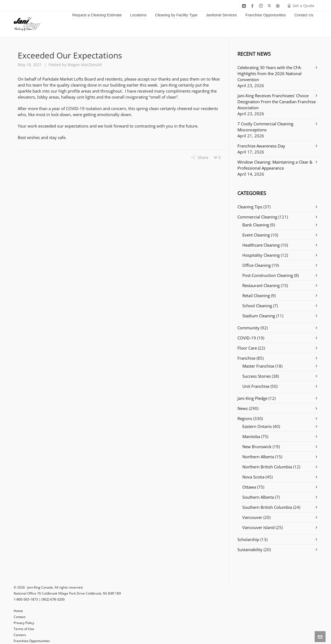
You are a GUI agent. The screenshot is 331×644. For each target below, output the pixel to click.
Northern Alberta (258, 457)
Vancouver (252, 517)
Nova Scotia (253, 477)
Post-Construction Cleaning (268, 275)
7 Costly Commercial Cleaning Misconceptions (265, 127)
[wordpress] (279, 6)
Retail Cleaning (256, 296)
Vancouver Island (258, 527)
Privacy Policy (24, 623)
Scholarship (248, 539)
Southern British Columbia (267, 507)
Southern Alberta (258, 497)
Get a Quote (301, 6)
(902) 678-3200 (53, 599)
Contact (20, 617)
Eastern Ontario (257, 426)
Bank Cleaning (256, 225)
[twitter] (270, 6)
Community (248, 328)
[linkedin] (245, 6)
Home (18, 611)
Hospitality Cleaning (261, 255)
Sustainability (250, 550)
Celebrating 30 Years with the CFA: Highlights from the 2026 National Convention (269, 73)
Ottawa (249, 487)
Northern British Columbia (267, 467)
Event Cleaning (256, 235)
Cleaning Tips (250, 207)
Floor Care (247, 348)
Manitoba (251, 436)
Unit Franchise (256, 386)
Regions (245, 418)
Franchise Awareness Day (261, 146)
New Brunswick (257, 447)
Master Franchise (258, 366)
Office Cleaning (257, 265)
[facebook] (253, 6)
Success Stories (257, 376)
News (243, 408)
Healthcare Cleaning (261, 245)
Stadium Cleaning (259, 316)
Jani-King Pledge (252, 398)
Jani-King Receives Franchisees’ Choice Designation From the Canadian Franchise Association (277, 102)
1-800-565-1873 (26, 599)
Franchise (246, 358)
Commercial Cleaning (257, 217)
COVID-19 (247, 338)
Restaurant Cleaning (261, 285)
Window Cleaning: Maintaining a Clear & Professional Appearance (275, 165)
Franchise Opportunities (32, 641)
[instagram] (262, 6)
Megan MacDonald (85, 65)
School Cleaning (257, 306)
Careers (20, 635)
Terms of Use (24, 629)
